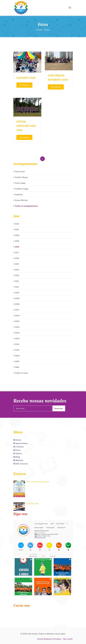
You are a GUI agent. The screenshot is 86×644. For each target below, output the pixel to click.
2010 (16, 293)
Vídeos (18, 453)
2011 (16, 287)
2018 (16, 247)
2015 (16, 264)
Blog (17, 457)
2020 (16, 235)
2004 (16, 327)
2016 (16, 258)
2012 (16, 281)
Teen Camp (19, 183)
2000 (17, 356)
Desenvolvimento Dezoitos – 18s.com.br (55, 639)
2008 (16, 304)
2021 (16, 230)
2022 (16, 224)
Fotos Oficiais (21, 200)
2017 (16, 252)
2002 (16, 344)
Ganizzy (18, 194)
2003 (16, 338)
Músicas (18, 460)
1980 (16, 367)
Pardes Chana (21, 177)
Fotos (17, 450)
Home (39, 30)
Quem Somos (20, 443)
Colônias (19, 447)
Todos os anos (21, 373)
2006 (16, 316)
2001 (16, 350)
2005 (16, 321)
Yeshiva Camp (21, 189)
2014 (16, 270)
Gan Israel (19, 171)
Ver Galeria (24, 85)
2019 (16, 241)
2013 (16, 275)
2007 (16, 310)
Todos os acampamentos (26, 206)
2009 (16, 298)
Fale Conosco (21, 464)
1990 (16, 361)
